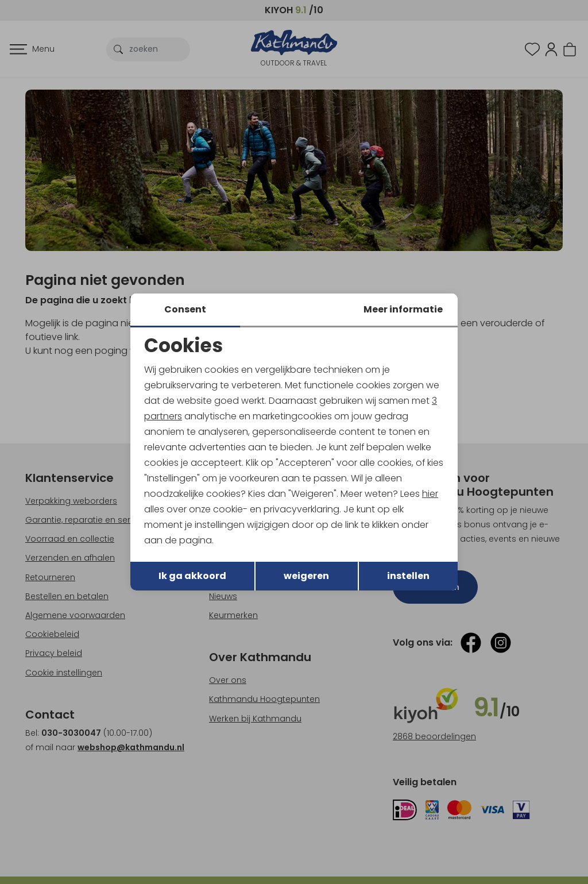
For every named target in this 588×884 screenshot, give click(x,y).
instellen (408, 576)
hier (431, 494)
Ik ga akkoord (192, 576)
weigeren (306, 576)
